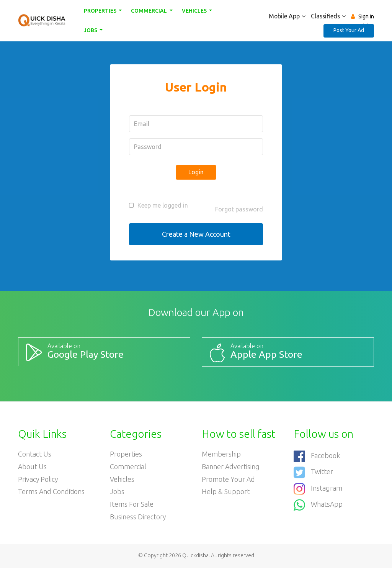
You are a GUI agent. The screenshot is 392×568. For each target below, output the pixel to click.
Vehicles (195, 11)
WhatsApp (318, 504)
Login (196, 172)
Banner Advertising (231, 467)
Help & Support (226, 492)
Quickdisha (195, 556)
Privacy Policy (38, 480)
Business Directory (138, 517)
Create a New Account (196, 234)
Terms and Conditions (51, 492)
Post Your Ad (349, 30)
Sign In (366, 16)
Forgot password (239, 209)
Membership (221, 454)
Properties (101, 11)
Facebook (317, 456)
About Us (33, 467)
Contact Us (35, 454)
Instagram (318, 488)
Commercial (149, 11)
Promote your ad (229, 480)
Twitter (313, 472)
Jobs (91, 30)
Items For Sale (132, 505)
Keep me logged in (163, 205)
